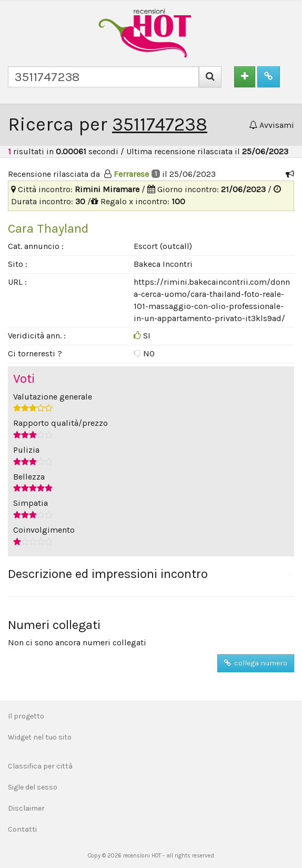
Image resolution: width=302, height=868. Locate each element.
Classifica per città (40, 766)
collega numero (256, 663)
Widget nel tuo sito (40, 737)
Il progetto (26, 716)
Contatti (22, 829)
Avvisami (271, 125)
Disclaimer (26, 808)
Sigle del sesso (33, 787)
